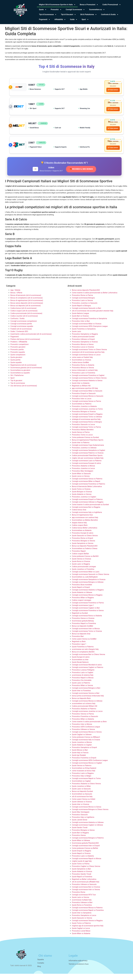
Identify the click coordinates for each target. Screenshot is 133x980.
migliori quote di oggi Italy (82, 867)
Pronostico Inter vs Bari (81, 327)
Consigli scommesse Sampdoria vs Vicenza (89, 586)
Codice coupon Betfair (80, 560)
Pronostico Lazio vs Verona (82, 307)
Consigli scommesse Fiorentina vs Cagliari (88, 381)
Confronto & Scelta (110, 15)
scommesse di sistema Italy (83, 681)
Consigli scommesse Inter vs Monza (86, 635)
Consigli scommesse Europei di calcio (86, 469)
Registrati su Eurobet (80, 619)
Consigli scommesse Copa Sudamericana (88, 451)
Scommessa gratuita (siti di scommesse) (26, 374)
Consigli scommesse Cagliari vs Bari (86, 614)
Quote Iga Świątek (79, 761)
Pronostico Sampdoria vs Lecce (84, 921)
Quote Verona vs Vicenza (81, 565)
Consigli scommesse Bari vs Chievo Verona (89, 661)
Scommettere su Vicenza (82, 366)
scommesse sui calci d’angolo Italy (85, 655)
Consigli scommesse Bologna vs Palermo (88, 844)
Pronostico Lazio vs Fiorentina (84, 379)
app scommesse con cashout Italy (85, 524)
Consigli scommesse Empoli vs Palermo (87, 506)
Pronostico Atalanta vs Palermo (84, 715)
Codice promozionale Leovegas (84, 573)
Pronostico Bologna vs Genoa (83, 836)
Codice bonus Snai (79, 516)
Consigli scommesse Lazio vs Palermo (87, 467)
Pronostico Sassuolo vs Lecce (83, 431)
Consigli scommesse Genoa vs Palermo (87, 485)
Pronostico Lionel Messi (81, 937)
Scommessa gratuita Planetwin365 (85, 849)
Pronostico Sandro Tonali (82, 880)
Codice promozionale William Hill (85, 712)
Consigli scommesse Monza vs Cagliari (87, 769)
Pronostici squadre (18, 358)
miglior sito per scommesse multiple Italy (88, 464)
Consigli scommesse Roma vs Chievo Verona (89, 384)
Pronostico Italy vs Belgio (82, 782)
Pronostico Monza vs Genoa (83, 350)
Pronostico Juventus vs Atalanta (84, 412)
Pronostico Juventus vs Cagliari (84, 503)
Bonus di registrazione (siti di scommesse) (27, 307)
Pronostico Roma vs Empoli (83, 544)
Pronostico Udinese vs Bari (82, 909)
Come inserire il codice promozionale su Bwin (89, 728)
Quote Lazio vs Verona (81, 903)
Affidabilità (60, 19)
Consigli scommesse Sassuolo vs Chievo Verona (91, 580)
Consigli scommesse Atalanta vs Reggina (88, 596)
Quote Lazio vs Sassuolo (81, 795)
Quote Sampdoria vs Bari (81, 875)
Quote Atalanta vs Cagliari (82, 751)
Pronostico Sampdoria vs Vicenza (85, 348)
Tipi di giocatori (16, 387)
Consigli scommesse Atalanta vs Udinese (88, 828)
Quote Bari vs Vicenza (80, 322)
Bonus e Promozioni (89, 5)
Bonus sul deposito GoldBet (83, 632)
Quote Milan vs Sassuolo (81, 480)
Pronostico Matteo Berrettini (83, 436)
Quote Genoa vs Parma (81, 438)
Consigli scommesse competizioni (24, 327)
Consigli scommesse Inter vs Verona (86, 896)
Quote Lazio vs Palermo (81, 689)
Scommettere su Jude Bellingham (85, 583)
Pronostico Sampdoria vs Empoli (84, 754)
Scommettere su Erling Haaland (84, 774)
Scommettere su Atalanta (82, 537)
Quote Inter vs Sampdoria (82, 919)
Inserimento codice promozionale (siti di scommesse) (31, 340)
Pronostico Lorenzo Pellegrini (83, 676)
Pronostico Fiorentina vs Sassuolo (85, 723)
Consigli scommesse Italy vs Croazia (86, 746)
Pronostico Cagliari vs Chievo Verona (86, 872)
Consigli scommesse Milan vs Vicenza (87, 330)
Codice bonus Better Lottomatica (85, 534)
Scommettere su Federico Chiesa (85, 555)
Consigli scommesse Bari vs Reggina (86, 513)
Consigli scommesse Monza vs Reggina (87, 601)
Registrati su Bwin (79, 648)
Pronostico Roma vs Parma (82, 301)
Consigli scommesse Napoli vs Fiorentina (88, 916)
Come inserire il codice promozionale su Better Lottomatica (95, 299)
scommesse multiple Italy (82, 906)
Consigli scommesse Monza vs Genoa (87, 813)
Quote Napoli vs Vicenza (81, 859)
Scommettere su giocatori (20, 376)
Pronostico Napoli (79, 557)
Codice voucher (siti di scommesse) (24, 322)
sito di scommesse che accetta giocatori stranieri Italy (93, 317)
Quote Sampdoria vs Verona (83, 549)
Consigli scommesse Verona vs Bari (86, 699)
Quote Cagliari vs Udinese (82, 741)
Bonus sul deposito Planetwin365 (85, 552)
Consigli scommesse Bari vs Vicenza (86, 893)
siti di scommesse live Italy (82, 803)
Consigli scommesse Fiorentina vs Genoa (88, 617)
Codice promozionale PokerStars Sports (87, 462)
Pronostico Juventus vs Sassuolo (85, 309)
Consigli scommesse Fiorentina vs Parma (88, 609)
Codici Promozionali (112, 5)
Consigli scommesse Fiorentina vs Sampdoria (89, 325)
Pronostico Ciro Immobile (82, 686)
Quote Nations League (80, 319)
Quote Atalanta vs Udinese (82, 599)
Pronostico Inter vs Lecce (82, 405)
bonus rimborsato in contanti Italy (85, 376)
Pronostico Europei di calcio (83, 539)
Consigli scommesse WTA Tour (84, 901)
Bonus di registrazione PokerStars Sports (88, 446)
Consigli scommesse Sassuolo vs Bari (87, 314)
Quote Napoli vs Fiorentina (82, 883)
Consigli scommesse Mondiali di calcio (87, 671)
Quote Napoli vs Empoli (81, 593)
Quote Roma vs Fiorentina (82, 911)
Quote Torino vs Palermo (81, 929)
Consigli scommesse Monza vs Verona (87, 738)
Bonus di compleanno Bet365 (83, 658)
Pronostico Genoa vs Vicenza (83, 624)
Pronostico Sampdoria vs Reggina (85, 340)
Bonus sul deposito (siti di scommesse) (26, 312)
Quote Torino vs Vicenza (81, 495)
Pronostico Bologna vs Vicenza (84, 418)
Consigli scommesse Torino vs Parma (86, 433)
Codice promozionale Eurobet (83, 343)
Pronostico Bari (78, 642)
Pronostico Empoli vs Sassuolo (84, 400)
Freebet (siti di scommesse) (21, 335)
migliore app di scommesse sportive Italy (88, 932)
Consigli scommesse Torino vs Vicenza (87, 637)
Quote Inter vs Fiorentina (81, 697)
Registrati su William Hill (81, 392)
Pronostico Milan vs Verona (82, 692)
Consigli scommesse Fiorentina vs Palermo (89, 490)
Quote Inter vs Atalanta (81, 389)
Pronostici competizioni (20, 350)
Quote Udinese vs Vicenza (82, 808)
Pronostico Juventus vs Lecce (83, 474)
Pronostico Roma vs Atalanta (83, 371)
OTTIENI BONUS (112, 91)
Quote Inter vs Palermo (81, 449)
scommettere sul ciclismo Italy (84, 710)
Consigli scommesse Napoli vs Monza (87, 865)
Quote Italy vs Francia (80, 759)
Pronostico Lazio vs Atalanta (83, 862)
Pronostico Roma (79, 898)
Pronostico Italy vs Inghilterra (83, 823)
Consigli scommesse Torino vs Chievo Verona (89, 356)
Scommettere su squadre (20, 379)
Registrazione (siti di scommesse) (23, 371)
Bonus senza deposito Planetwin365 (86, 296)
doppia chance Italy (79, 529)
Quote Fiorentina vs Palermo (83, 653)
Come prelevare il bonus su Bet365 (85, 562)
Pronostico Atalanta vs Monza (83, 472)
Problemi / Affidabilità (19, 348)
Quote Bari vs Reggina (80, 839)
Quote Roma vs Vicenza (81, 568)
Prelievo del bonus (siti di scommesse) (25, 345)
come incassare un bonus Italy (84, 777)
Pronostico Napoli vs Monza (83, 684)
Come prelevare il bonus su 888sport (86, 743)
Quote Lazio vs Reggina (81, 570)
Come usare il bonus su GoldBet (84, 645)
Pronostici (56, 10)
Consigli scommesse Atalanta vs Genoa (87, 387)
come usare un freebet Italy (82, 363)
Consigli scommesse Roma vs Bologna (87, 428)
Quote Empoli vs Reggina (81, 857)
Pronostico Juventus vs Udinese (84, 454)
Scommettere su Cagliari (81, 787)
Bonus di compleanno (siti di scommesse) (27, 304)
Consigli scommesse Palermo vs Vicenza (88, 459)
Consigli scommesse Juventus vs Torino (87, 415)
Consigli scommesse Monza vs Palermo (87, 914)
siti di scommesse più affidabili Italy (86, 888)
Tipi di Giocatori (68, 15)
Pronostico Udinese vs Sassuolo (84, 890)
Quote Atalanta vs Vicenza (82, 878)
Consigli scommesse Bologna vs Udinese (88, 588)
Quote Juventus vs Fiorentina (83, 575)
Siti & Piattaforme (89, 15)
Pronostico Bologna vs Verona (83, 547)
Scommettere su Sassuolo (82, 800)
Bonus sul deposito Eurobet (82, 797)
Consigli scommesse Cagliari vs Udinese (87, 831)
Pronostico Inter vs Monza (82, 730)
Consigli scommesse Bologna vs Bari (86, 694)
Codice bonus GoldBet (80, 369)
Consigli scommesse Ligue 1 (83, 611)
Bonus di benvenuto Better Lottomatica (87, 493)
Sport (85, 19)
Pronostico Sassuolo (80, 821)
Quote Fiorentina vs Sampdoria (84, 335)
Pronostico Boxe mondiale (82, 591)
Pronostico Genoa (79, 841)
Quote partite (15, 366)
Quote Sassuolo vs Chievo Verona (85, 542)
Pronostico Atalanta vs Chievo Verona (86, 790)
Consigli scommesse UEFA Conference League (90, 766)
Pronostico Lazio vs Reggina (83, 779)
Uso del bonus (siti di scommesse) (24, 392)
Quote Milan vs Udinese (81, 847)
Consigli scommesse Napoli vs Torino (86, 785)
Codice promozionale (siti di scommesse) (26, 319)
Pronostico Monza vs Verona (83, 374)
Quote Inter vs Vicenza (81, 810)
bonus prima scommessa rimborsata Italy (88, 702)
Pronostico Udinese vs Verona (83, 735)
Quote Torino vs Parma (81, 870)
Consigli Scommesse (75, 10)
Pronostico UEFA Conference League (86, 733)
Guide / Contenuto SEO (19, 338)
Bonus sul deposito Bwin (81, 704)
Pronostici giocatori (18, 353)
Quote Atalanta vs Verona (82, 500)
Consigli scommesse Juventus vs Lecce (87, 717)
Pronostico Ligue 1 (79, 650)
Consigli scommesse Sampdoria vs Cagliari (89, 456)
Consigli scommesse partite (21, 330)
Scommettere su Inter (80, 666)
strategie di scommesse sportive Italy (86, 425)
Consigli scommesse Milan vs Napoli (86, 487)
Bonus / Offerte (16, 299)
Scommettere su (97, 10)
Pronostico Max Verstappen (83, 477)
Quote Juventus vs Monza (82, 748)
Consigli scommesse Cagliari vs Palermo (88, 673)
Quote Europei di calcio (81, 663)
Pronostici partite (17, 356)
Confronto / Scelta (17, 325)
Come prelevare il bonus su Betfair (85, 854)
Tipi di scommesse (18, 389)
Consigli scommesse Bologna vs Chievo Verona (90, 816)
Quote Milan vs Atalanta (81, 940)
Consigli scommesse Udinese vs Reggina (88, 508)
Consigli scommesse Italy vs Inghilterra (87, 518)
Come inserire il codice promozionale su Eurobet (90, 511)
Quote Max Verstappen (81, 818)
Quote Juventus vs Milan (81, 792)
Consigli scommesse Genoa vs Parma (86, 407)
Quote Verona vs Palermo (82, 772)
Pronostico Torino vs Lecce (82, 441)
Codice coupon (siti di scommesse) (24, 317)
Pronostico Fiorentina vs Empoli (84, 764)
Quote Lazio (77, 338)
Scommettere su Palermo (82, 410)
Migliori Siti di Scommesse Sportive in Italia (57, 5)
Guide (74, 19)
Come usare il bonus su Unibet (84, 805)
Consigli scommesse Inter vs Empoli (86, 852)
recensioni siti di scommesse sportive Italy (88, 358)
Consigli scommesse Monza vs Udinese (87, 707)
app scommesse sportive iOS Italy (85, 394)
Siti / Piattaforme (17, 381)
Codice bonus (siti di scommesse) (24, 314)
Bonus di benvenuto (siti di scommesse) (26, 301)
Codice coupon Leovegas (82, 606)
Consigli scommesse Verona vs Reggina (87, 927)
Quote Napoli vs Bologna (81, 312)
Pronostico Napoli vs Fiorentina (84, 630)
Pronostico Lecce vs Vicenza (83, 353)
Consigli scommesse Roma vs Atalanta (87, 622)
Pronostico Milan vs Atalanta (83, 725)
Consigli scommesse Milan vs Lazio (86, 578)
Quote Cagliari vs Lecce (81, 934)
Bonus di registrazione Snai (82, 521)
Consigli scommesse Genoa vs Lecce (86, 361)
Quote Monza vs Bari (80, 756)
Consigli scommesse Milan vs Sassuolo (87, 397)
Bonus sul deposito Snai (81, 640)
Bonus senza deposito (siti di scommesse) (27, 309)
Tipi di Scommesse (48, 15)
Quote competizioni (18, 361)
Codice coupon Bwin (80, 531)
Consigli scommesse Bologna (83, 304)
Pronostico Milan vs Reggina (83, 604)
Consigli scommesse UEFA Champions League (90, 332)
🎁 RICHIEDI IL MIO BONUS (81, 175)
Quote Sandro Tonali (80, 834)
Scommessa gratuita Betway (83, 627)
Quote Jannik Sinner (80, 826)
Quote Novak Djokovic (80, 668)
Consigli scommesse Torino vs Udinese (87, 423)
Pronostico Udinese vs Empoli (83, 345)
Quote (43, 10)
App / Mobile (15, 296)
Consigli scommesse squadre (22, 332)
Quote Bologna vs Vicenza (82, 498)
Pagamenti (45, 19)
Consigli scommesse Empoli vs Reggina (87, 420)
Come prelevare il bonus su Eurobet (85, 443)
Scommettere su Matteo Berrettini (85, 526)
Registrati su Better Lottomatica (84, 885)
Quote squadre (16, 369)
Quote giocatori (16, 363)
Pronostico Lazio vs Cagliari (83, 679)
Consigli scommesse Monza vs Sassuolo (88, 402)
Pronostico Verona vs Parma (83, 720)
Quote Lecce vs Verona (81, 482)
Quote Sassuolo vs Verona (82, 924)
